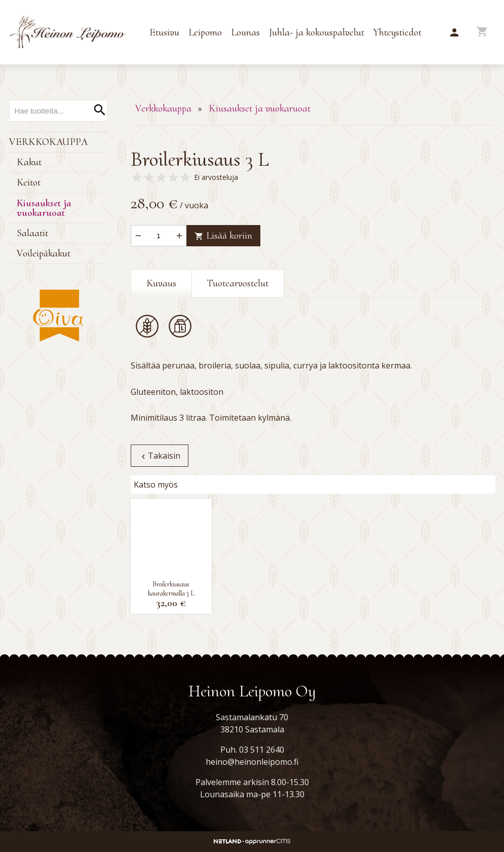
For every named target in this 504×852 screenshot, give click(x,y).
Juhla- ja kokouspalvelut (317, 32)
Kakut (29, 162)
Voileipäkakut (44, 253)
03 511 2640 (262, 750)
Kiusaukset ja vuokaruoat (44, 208)
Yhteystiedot (397, 32)
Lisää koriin (223, 236)
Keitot (29, 182)
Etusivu (164, 32)
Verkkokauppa (48, 142)
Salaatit (32, 233)
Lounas (245, 32)
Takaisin (159, 456)
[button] (454, 33)
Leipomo (205, 32)
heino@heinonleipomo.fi (252, 762)
